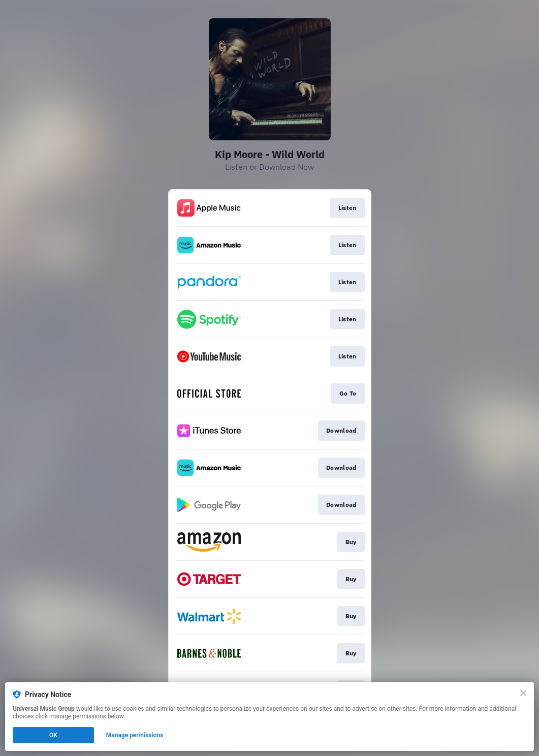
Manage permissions (135, 735)
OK (53, 735)
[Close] (523, 693)
